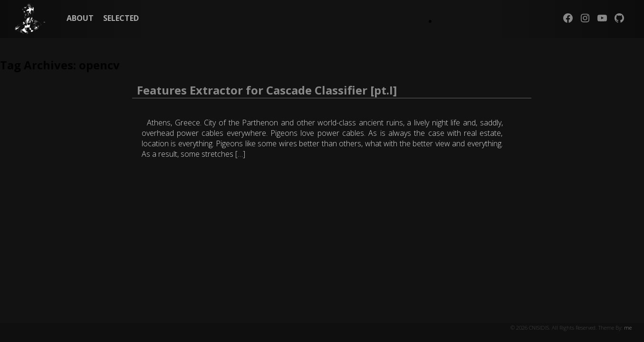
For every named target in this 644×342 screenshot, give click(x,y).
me (628, 328)
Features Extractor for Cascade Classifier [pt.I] (267, 90)
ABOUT (80, 18)
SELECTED (121, 18)
